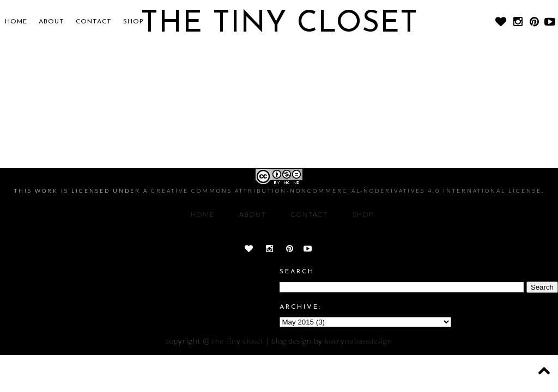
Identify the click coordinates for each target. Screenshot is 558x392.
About (51, 22)
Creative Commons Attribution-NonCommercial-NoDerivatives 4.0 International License (346, 191)
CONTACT (94, 22)
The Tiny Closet (238, 341)
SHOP (134, 22)
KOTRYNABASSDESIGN (359, 341)
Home (16, 22)
